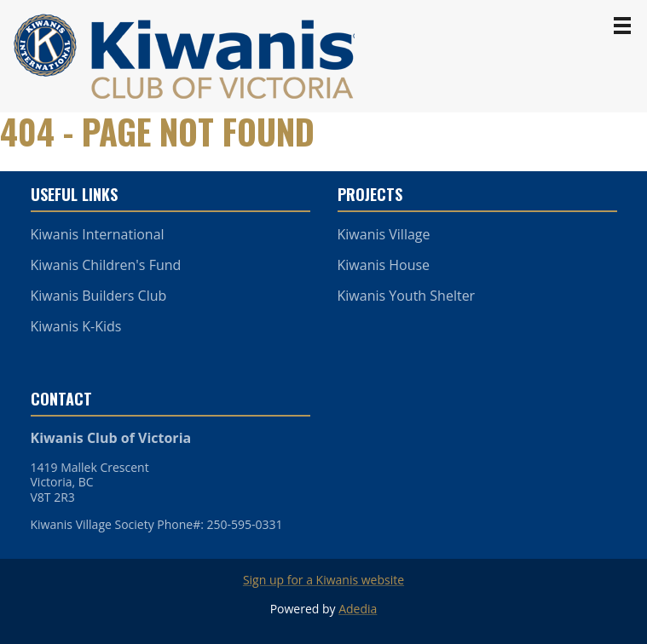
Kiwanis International (98, 234)
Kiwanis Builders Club (99, 296)
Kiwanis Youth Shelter (407, 296)
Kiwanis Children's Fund (106, 265)
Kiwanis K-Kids (76, 326)
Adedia (358, 609)
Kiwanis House (384, 265)
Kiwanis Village (384, 234)
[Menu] (622, 26)
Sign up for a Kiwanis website (323, 580)
